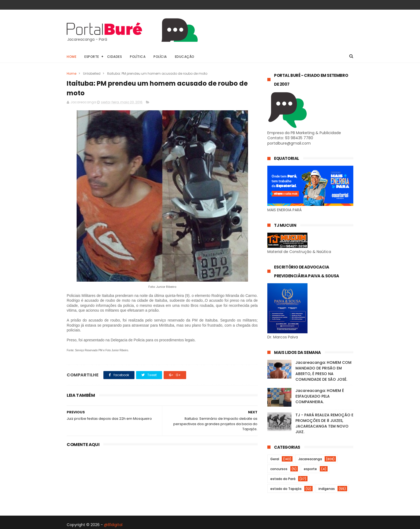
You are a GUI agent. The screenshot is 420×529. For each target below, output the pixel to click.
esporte (310, 469)
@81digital (113, 525)
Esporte (92, 57)
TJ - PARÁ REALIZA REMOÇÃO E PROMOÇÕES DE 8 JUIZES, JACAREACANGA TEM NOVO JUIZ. (324, 423)
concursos (279, 469)
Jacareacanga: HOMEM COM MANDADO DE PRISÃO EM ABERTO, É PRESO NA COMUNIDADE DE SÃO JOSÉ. (323, 371)
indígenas (327, 489)
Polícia (160, 57)
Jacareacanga (310, 459)
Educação (185, 57)
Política (138, 57)
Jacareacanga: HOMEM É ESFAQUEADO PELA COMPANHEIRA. (320, 396)
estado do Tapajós (286, 489)
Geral (275, 459)
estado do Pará (283, 479)
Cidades (115, 57)
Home (72, 57)
